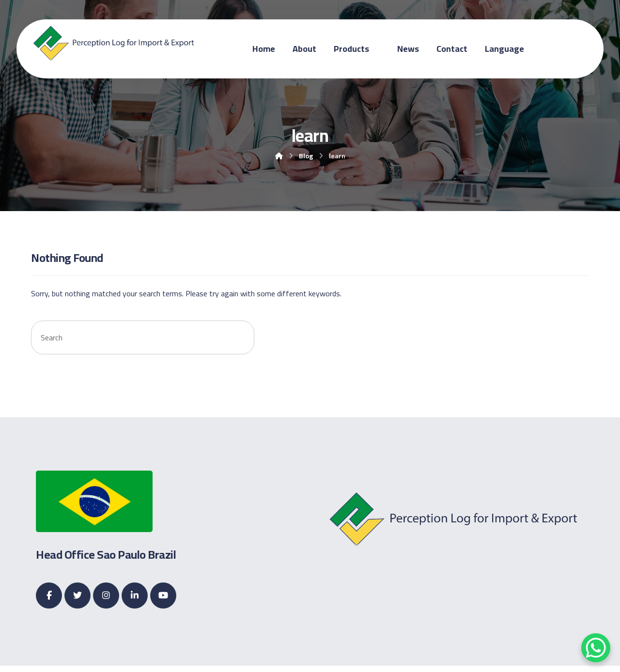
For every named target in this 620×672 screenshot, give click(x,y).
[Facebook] (49, 596)
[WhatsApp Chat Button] (596, 648)
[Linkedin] (135, 596)
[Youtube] (163, 596)
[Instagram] (106, 596)
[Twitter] (77, 596)
